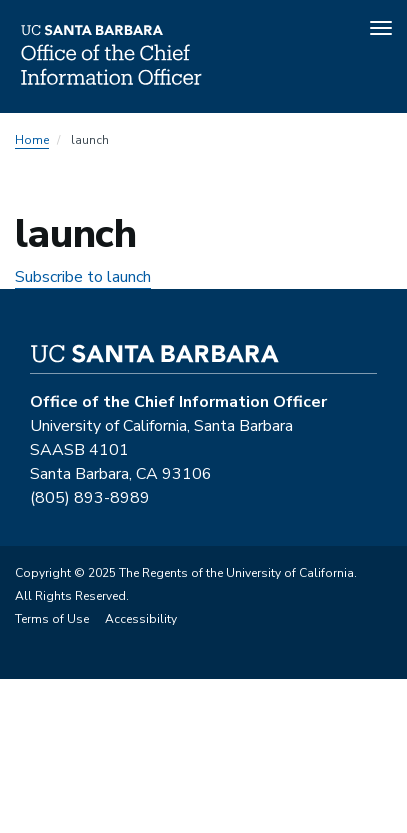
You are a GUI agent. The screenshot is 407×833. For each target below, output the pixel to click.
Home (32, 140)
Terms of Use (52, 619)
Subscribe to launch (83, 277)
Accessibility (141, 619)
